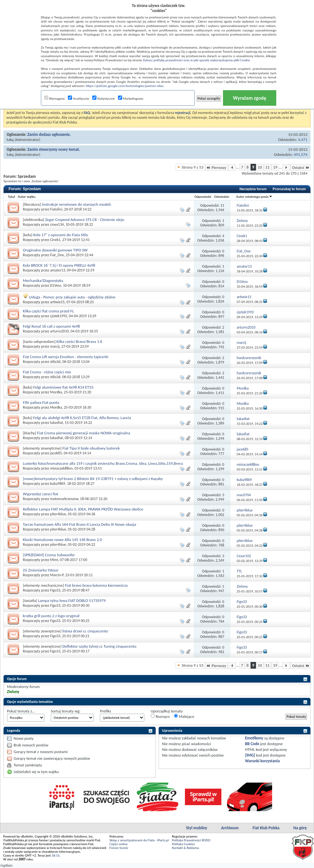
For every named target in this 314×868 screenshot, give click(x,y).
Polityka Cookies (183, 844)
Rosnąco (160, 716)
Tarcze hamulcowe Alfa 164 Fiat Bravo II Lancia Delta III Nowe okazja (79, 524)
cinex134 (57, 224)
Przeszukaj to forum (289, 189)
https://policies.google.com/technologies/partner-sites (124, 86)
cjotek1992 (59, 316)
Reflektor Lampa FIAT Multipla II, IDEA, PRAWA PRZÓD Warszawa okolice (83, 509)
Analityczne (78, 99)
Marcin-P (57, 575)
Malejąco (184, 716)
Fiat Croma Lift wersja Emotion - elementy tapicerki (65, 357)
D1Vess (56, 285)
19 (275, 167)
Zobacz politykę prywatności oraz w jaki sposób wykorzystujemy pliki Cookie (196, 60)
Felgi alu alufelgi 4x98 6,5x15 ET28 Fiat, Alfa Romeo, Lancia (82, 418)
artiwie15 (57, 302)
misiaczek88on (61, 468)
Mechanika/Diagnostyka (43, 280)
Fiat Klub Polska (266, 828)
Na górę (300, 828)
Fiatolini (56, 209)
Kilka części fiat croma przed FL (48, 311)
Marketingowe (131, 99)
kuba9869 (58, 484)
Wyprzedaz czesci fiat (41, 494)
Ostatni (301, 167)
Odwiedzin (222, 197)
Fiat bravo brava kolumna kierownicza (96, 585)
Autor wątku (26, 197)
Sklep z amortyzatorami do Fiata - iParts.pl (139, 840)
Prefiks (105, 711)
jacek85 (56, 453)
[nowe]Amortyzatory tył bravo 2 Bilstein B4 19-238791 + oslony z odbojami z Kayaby (93, 479)
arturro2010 (59, 331)
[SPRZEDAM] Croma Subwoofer (49, 555)
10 (260, 167)
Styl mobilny (196, 828)
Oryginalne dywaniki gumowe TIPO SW (55, 250)
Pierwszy (216, 167)
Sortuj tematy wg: (66, 711)
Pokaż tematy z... (21, 711)
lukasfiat (57, 423)
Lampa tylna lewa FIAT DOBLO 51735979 (72, 601)
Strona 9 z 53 (193, 167)
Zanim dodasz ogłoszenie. (49, 134)
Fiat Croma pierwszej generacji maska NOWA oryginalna (84, 433)
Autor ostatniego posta (254, 197)
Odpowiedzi (203, 197)
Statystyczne (104, 99)
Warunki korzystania (262, 761)
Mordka (56, 392)
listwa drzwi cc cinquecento (85, 631)
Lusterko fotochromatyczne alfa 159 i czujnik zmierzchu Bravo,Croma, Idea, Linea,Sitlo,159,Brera (103, 463)
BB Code (252, 744)
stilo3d (55, 362)
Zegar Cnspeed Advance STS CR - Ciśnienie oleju (85, 220)
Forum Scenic (119, 848)
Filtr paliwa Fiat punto (41, 402)
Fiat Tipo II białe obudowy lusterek (91, 448)
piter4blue (58, 514)
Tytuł (11, 197)
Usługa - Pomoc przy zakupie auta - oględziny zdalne (72, 297)
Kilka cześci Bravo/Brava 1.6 (79, 341)
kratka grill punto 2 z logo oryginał (51, 616)
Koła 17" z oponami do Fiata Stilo (61, 235)
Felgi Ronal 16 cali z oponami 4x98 (51, 326)
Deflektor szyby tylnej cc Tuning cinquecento (99, 646)
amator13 (58, 270)
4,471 (303, 140)
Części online (118, 844)
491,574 (301, 154)
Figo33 (55, 590)
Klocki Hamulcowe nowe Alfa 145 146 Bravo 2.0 (62, 540)
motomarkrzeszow (64, 499)
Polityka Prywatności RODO (191, 840)
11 (268, 167)
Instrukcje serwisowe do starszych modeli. (77, 204)
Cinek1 (55, 240)
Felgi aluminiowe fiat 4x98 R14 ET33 (63, 387)
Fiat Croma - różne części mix (47, 372)
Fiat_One (57, 255)
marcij (55, 346)
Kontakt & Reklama (185, 848)
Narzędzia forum (253, 189)
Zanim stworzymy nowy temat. (54, 149)
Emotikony (254, 738)
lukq (10, 140)
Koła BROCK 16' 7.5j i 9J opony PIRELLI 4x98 (59, 265)
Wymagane (55, 99)
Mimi (54, 560)
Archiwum (230, 828)
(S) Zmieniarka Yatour (41, 570)
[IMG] (250, 755)
